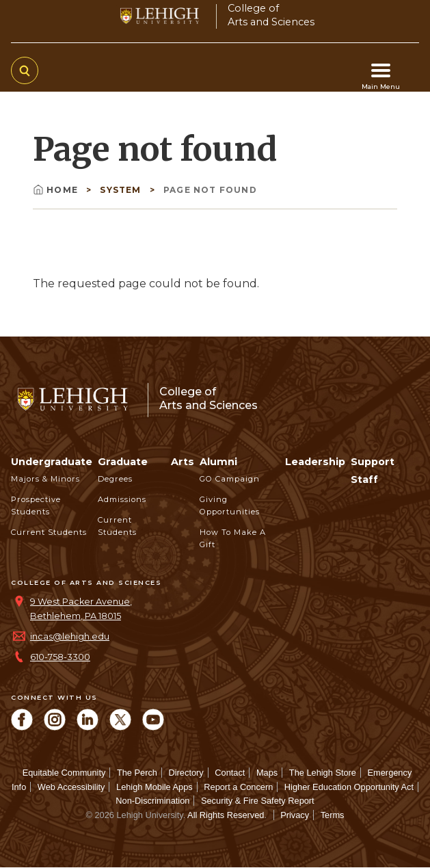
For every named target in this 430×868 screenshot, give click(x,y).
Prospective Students (36, 505)
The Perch (137, 773)
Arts (183, 462)
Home (57, 190)
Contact (230, 773)
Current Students (49, 532)
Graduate (123, 462)
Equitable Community (64, 773)
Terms (333, 815)
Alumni (218, 462)
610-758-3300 (60, 657)
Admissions (122, 499)
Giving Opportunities (230, 505)
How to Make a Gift (233, 538)
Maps (267, 773)
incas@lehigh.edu (70, 636)
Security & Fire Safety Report (258, 801)
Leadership (315, 462)
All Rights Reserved (226, 815)
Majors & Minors (45, 479)
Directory (186, 773)
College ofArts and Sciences (271, 15)
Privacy (295, 815)
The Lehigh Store (323, 773)
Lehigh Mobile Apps (154, 787)
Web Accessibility (71, 787)
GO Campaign (230, 479)
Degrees (115, 479)
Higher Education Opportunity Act (349, 787)
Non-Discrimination (152, 801)
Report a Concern (238, 787)
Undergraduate (52, 462)
